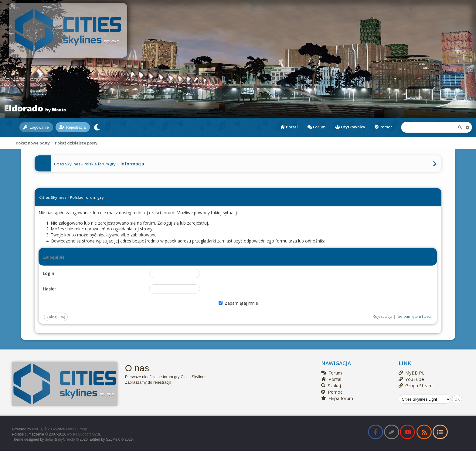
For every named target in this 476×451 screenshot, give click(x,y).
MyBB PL (411, 373)
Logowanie (36, 127)
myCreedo (66, 439)
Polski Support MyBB (84, 434)
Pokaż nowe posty (33, 143)
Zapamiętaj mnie (238, 303)
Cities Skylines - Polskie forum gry (85, 164)
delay (49, 439)
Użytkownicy (350, 127)
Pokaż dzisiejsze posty (76, 143)
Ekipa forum (337, 398)
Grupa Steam (416, 385)
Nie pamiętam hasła (414, 316)
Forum (316, 127)
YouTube (411, 379)
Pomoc (384, 127)
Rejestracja (72, 127)
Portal (289, 127)
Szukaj (331, 385)
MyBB (37, 429)
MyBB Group (77, 429)
